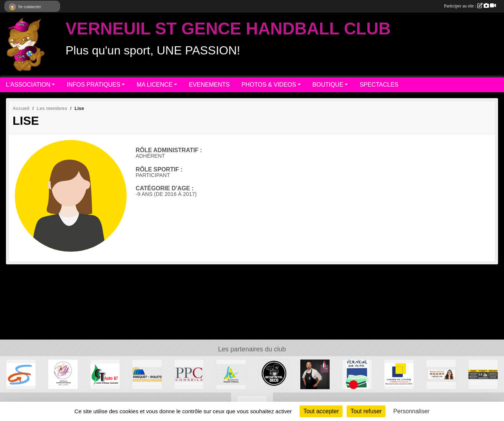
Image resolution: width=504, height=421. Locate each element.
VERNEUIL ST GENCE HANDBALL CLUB (228, 29)
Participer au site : (470, 6)
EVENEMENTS (209, 85)
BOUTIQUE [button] (328, 85)
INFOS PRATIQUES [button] (94, 85)
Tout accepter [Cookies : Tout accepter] (321, 411)
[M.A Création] (63, 374)
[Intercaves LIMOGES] (315, 374)
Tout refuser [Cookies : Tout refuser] (366, 411)
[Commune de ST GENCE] (21, 374)
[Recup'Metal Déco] (273, 374)
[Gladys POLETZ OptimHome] (441, 374)
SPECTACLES (379, 85)
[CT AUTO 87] (105, 374)
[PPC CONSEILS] (189, 374)
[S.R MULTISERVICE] (483, 374)
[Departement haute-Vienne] (231, 374)
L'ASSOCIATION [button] (28, 85)
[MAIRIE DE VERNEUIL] (357, 374)
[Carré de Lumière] (399, 374)
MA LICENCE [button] (155, 85)
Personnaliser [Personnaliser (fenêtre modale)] (411, 411)
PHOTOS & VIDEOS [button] (269, 85)
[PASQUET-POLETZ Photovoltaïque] (147, 374)
